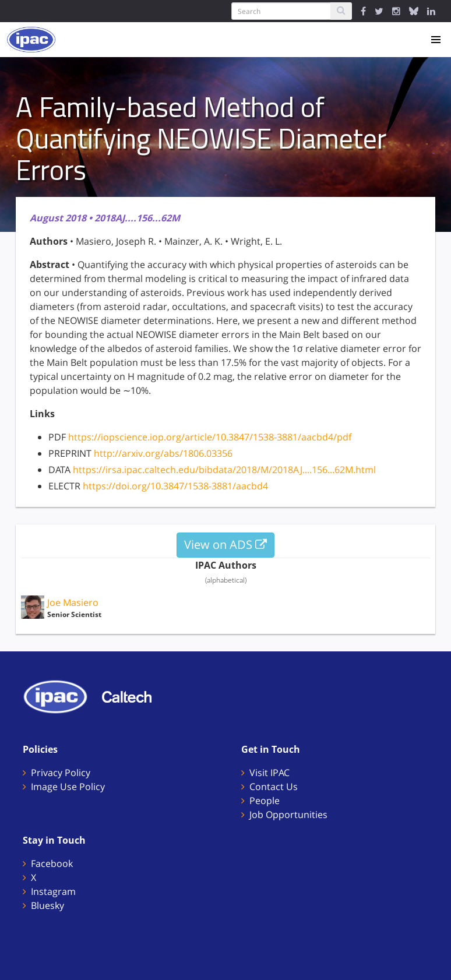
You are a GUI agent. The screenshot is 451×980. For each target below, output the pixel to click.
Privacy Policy (61, 773)
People (265, 801)
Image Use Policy (68, 787)
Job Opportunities (288, 815)
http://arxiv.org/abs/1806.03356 (163, 453)
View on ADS (225, 544)
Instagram (53, 891)
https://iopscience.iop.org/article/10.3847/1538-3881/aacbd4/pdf (210, 437)
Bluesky (47, 905)
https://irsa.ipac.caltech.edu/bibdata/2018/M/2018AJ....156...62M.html (224, 470)
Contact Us (274, 787)
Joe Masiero (73, 602)
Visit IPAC (269, 773)
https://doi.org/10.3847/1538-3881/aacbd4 (175, 486)
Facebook (52, 863)
